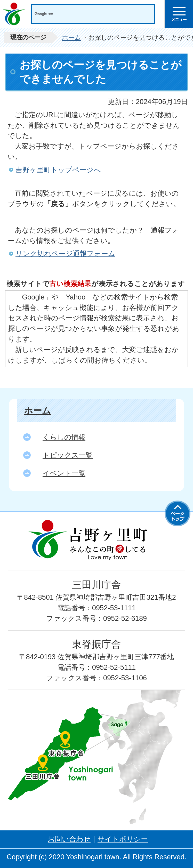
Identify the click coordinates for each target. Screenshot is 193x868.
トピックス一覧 (68, 455)
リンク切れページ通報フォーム (65, 253)
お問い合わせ (69, 839)
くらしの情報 (64, 437)
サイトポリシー (123, 839)
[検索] (87, 14)
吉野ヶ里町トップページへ (58, 170)
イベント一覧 (64, 473)
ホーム (71, 37)
